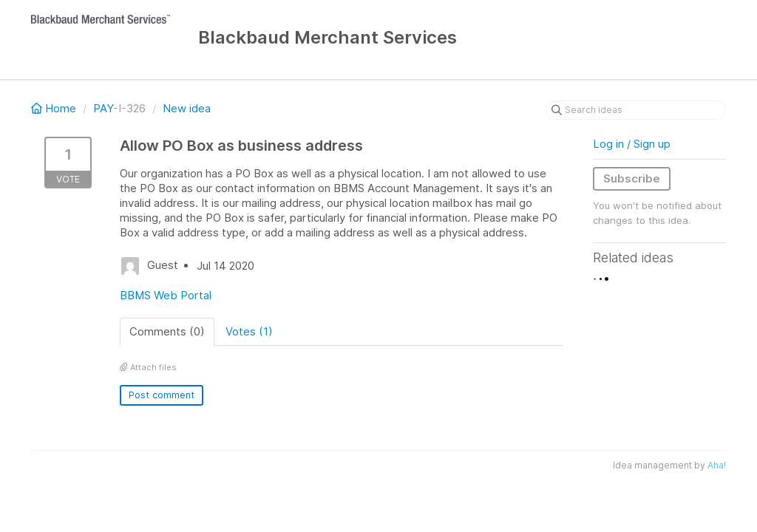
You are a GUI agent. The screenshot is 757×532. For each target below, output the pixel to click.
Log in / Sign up (632, 144)
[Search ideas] (636, 110)
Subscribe (632, 178)
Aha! (717, 465)
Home (55, 108)
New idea (187, 108)
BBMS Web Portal (166, 295)
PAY (103, 108)
